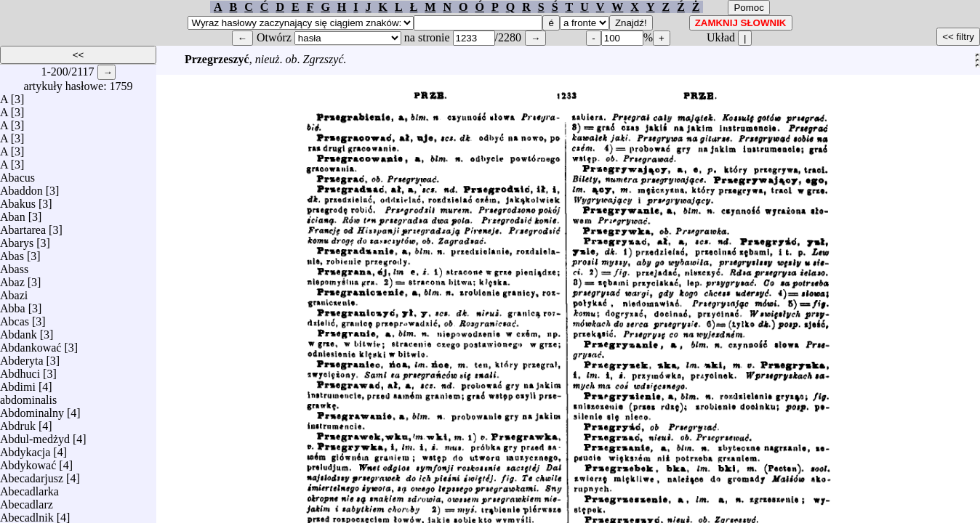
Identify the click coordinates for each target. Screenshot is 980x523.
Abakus (18, 200)
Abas (12, 252)
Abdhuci (20, 370)
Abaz (12, 279)
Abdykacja (25, 449)
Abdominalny (32, 409)
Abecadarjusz (32, 475)
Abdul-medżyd (35, 435)
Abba (13, 305)
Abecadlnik (27, 514)
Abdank (19, 331)
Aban (13, 213)
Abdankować (31, 344)
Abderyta (22, 357)
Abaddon (21, 187)
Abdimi (18, 383)
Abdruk (18, 422)
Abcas (15, 318)
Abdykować (28, 462)
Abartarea (23, 226)
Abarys (17, 239)
